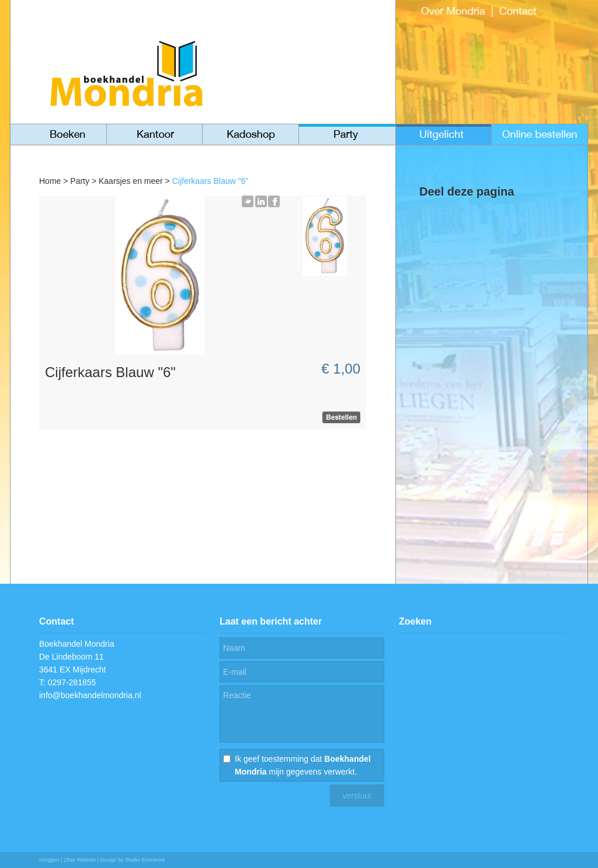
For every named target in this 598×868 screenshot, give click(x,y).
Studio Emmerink (145, 860)
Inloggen (49, 860)
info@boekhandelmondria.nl (90, 695)
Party (80, 181)
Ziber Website (80, 860)
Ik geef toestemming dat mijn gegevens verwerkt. (303, 765)
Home (50, 181)
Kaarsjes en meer (131, 181)
